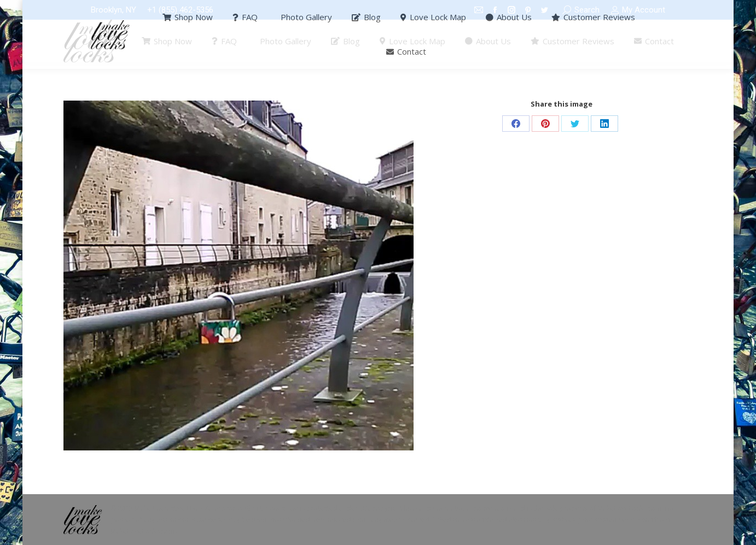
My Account (638, 10)
